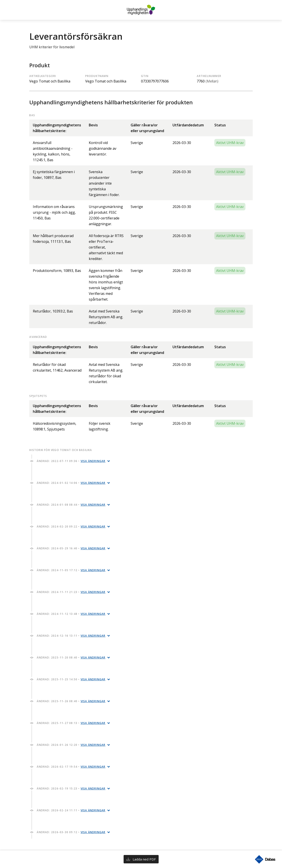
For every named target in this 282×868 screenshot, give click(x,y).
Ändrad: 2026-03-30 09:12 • (71, 832)
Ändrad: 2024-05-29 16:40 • (71, 548)
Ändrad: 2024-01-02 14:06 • (71, 483)
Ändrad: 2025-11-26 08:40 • (71, 701)
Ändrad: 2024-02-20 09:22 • (71, 527)
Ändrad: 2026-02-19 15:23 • (71, 788)
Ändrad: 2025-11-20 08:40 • (71, 658)
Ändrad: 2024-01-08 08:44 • (71, 505)
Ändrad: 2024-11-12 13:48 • (71, 614)
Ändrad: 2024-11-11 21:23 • (71, 592)
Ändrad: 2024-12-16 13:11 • (71, 636)
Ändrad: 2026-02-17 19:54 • (71, 767)
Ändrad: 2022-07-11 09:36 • (71, 461)
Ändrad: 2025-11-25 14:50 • (71, 679)
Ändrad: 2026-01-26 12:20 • (71, 745)
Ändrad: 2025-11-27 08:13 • (71, 723)
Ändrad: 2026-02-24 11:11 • (71, 810)
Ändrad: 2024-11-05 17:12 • (71, 570)
